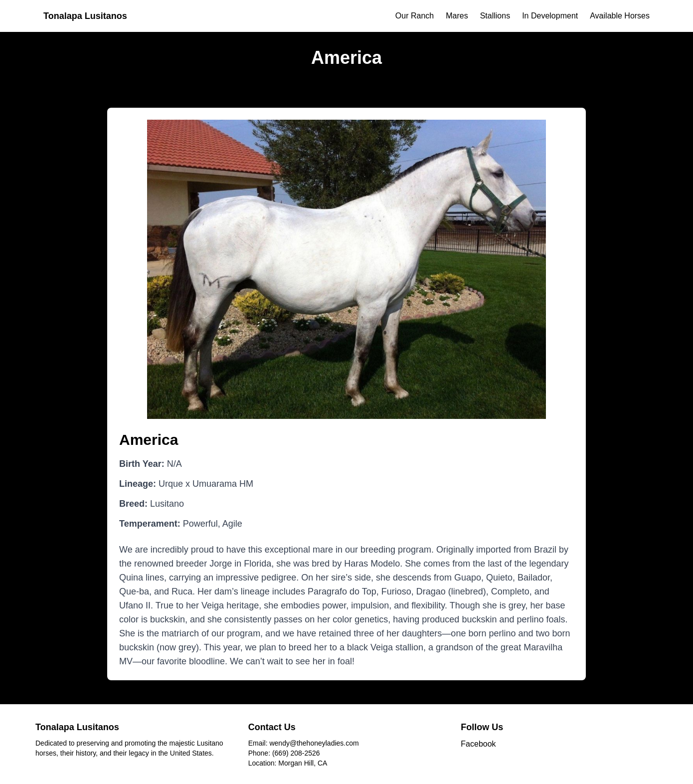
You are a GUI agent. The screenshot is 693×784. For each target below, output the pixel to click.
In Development (550, 16)
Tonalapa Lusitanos (85, 16)
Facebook (478, 744)
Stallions (495, 16)
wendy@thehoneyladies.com (314, 743)
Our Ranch (415, 16)
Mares (457, 16)
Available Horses (620, 16)
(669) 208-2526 (296, 753)
